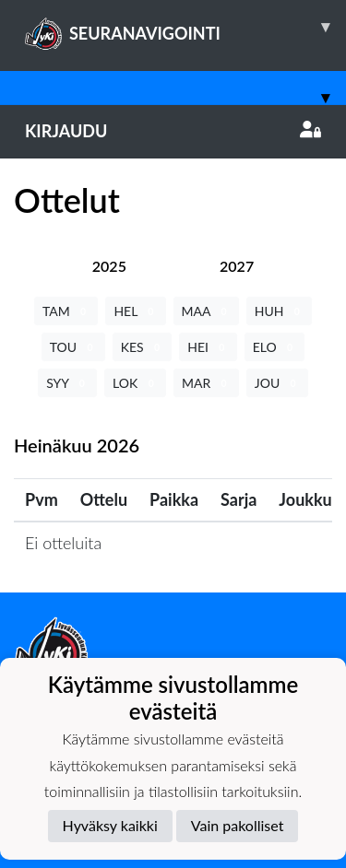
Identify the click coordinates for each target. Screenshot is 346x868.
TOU (73, 347)
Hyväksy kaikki (110, 825)
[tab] (109, 266)
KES (143, 347)
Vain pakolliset (238, 825)
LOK (135, 383)
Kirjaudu (173, 131)
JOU (277, 383)
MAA (206, 311)
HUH (279, 311)
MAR (206, 383)
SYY (67, 383)
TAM (66, 311)
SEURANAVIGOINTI (185, 27)
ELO (275, 347)
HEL (135, 311)
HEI (208, 347)
